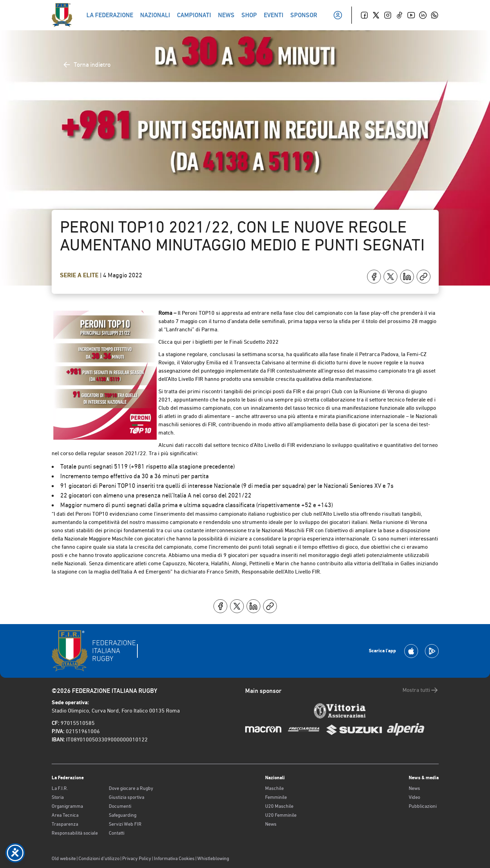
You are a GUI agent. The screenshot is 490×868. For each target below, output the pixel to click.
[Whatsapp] (435, 15)
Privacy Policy (137, 858)
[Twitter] (376, 15)
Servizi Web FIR (125, 824)
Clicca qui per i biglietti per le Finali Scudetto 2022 (218, 342)
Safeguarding (123, 815)
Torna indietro (87, 65)
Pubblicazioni (423, 806)
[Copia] (424, 277)
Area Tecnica (65, 815)
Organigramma (67, 806)
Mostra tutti (421, 690)
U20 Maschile (279, 806)
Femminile (276, 797)
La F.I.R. (60, 788)
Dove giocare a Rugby (131, 788)
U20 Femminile (281, 815)
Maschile (274, 788)
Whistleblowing (213, 858)
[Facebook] (364, 15)
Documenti (120, 806)
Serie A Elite (80, 275)
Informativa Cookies (174, 858)
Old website (64, 858)
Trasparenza (65, 824)
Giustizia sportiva (127, 797)
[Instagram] (388, 15)
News (271, 824)
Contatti (117, 833)
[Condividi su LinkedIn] (407, 277)
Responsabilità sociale (75, 833)
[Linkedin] (423, 15)
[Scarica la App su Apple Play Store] (411, 651)
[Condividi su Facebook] (374, 277)
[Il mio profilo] (338, 15)
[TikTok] (399, 15)
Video (414, 797)
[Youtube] (411, 15)
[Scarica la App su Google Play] (432, 651)
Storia (58, 797)
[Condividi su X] (390, 277)
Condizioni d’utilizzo (99, 858)
